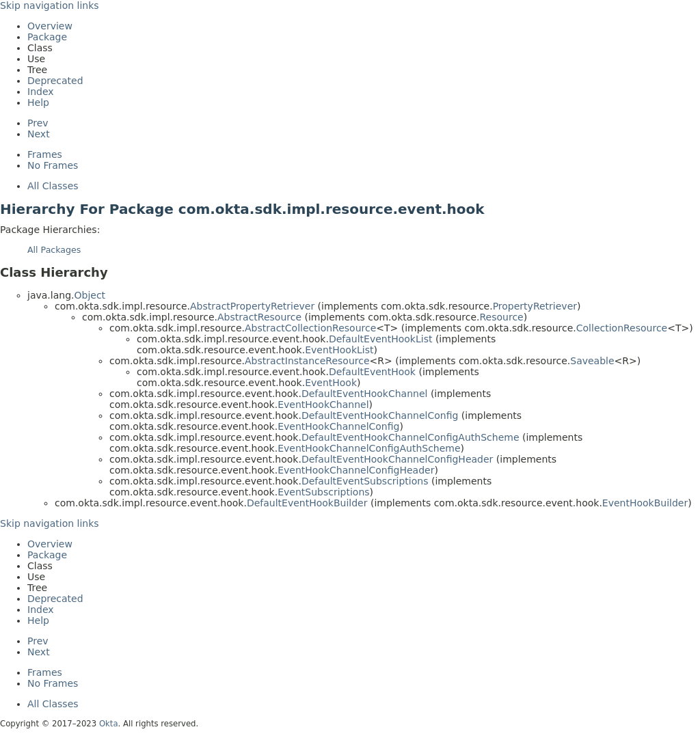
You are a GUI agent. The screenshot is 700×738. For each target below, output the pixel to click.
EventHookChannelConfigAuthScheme (369, 448)
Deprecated (55, 81)
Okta (109, 724)
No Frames (53, 165)
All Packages (54, 250)
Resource (502, 317)
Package (47, 37)
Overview (50, 26)
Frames (45, 154)
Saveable (592, 361)
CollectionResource (622, 328)
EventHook (331, 383)
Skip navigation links (50, 5)
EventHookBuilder (645, 503)
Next (39, 134)
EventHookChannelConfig (338, 426)
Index (41, 92)
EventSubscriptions (323, 492)
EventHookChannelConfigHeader (356, 470)
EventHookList (339, 350)
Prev (38, 123)
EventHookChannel (323, 405)
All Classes (53, 186)
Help (38, 102)
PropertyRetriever (535, 306)
